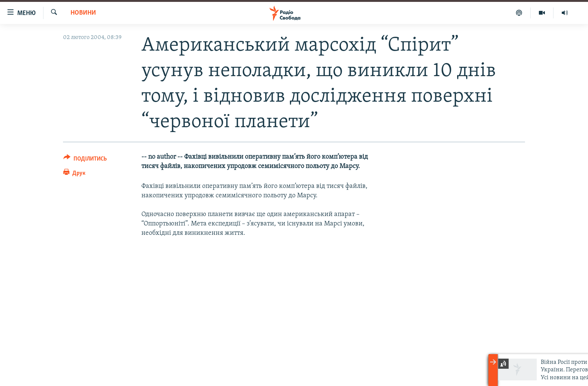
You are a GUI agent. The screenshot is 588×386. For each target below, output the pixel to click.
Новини (83, 13)
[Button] (85, 160)
